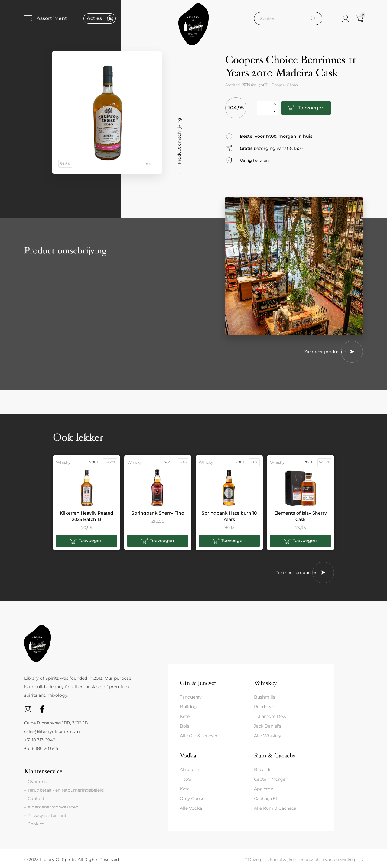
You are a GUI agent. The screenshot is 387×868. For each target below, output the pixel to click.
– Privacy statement (45, 815)
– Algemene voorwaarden (51, 807)
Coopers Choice (285, 85)
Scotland (233, 85)
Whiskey (265, 683)
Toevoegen (311, 108)
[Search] (313, 19)
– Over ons (35, 782)
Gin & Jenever (198, 683)
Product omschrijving (179, 141)
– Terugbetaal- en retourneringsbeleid (64, 790)
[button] (86, 541)
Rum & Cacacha (275, 755)
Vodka (188, 755)
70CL (264, 85)
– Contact (34, 799)
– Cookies (34, 824)
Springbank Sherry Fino (158, 513)
